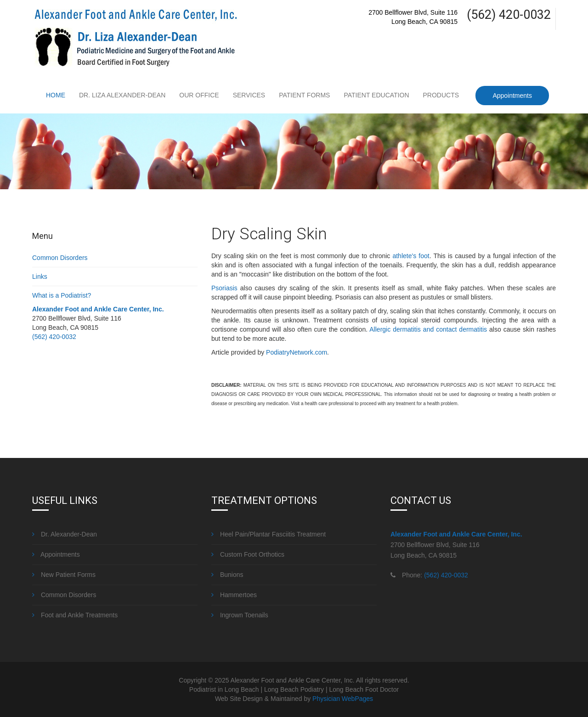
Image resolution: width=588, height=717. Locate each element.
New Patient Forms (64, 575)
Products (441, 95)
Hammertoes (234, 595)
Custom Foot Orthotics (248, 554)
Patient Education (376, 95)
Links (40, 277)
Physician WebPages (343, 699)
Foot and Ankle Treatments (75, 615)
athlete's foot (411, 256)
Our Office (199, 95)
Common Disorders (60, 258)
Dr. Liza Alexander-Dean (122, 95)
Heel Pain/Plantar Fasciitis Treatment (269, 534)
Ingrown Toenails (240, 615)
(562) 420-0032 (54, 337)
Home (56, 95)
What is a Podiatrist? (62, 295)
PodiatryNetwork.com (297, 352)
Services (249, 95)
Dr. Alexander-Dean (65, 534)
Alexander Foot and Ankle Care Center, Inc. (98, 309)
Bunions (227, 575)
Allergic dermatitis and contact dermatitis (428, 329)
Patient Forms (304, 95)
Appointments (512, 96)
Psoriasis (224, 288)
